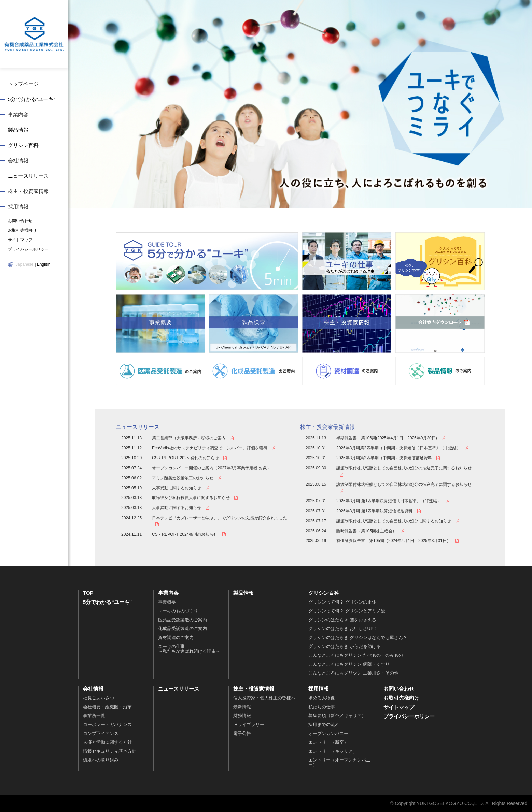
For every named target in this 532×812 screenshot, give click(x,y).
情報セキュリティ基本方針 (110, 751)
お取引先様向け (22, 230)
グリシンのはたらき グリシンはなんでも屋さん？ (358, 637)
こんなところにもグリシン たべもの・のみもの (356, 655)
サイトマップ (20, 240)
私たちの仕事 (322, 707)
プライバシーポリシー (28, 249)
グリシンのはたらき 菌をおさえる (342, 620)
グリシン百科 (23, 145)
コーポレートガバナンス (107, 724)
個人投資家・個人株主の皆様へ (264, 698)
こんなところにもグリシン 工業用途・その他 (353, 673)
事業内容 (18, 114)
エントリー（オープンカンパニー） (339, 762)
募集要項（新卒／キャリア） (337, 716)
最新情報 (242, 707)
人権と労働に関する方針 (107, 742)
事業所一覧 (94, 716)
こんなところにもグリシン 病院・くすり (349, 664)
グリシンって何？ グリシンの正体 (342, 602)
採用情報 (18, 207)
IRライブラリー (249, 724)
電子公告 (242, 733)
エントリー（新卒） (328, 742)
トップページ (23, 84)
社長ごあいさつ (99, 698)
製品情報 (18, 130)
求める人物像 (322, 698)
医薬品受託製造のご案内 (183, 620)
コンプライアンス (101, 733)
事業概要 (167, 602)
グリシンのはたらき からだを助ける (345, 646)
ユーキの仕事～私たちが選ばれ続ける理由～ (189, 649)
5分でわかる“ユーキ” (107, 602)
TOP (88, 593)
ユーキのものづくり (178, 611)
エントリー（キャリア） (333, 751)
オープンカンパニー (328, 733)
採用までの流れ (324, 724)
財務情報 (242, 716)
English (44, 264)
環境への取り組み (101, 760)
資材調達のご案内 (176, 637)
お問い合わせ (20, 221)
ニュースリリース (28, 176)
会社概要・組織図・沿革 (107, 707)
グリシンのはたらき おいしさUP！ (343, 629)
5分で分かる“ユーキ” (31, 99)
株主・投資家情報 (28, 191)
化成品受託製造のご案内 (183, 629)
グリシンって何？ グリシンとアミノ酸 (347, 611)
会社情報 (18, 161)
